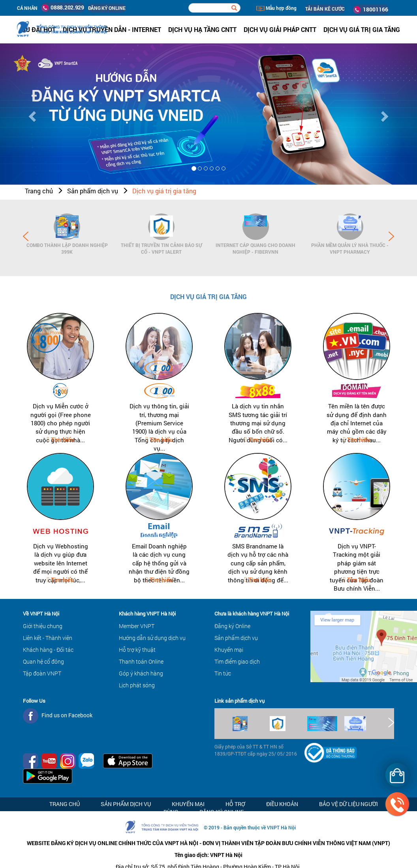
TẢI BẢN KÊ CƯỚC (325, 9)
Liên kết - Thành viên (48, 638)
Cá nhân (27, 8)
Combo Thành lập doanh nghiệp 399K (67, 248)
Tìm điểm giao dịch (237, 661)
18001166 (371, 9)
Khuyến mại (229, 650)
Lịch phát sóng (137, 685)
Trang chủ (39, 191)
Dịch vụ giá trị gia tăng (164, 191)
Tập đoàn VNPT (42, 673)
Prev (26, 236)
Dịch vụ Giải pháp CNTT (280, 29)
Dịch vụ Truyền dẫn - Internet (112, 29)
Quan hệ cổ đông (43, 661)
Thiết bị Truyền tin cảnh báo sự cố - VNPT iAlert (162, 248)
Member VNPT (137, 626)
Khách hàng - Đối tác (48, 650)
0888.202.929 (63, 7)
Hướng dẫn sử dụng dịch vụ (152, 638)
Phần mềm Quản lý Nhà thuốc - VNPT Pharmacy (350, 248)
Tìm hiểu (62, 440)
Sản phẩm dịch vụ (93, 191)
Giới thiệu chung (43, 626)
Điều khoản (282, 804)
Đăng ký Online (232, 626)
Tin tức (223, 673)
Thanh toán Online (141, 661)
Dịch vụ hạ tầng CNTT (202, 29)
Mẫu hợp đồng (276, 8)
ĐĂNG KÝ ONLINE (107, 8)
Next (391, 236)
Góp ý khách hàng (141, 673)
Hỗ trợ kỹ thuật (137, 650)
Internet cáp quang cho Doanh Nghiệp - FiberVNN (255, 248)
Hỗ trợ (235, 804)
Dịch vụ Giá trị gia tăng (362, 29)
